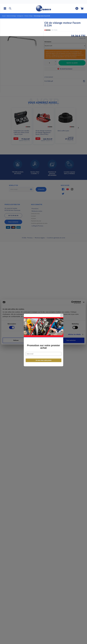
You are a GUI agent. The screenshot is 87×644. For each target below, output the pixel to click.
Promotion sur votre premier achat (43, 329)
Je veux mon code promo (44, 342)
